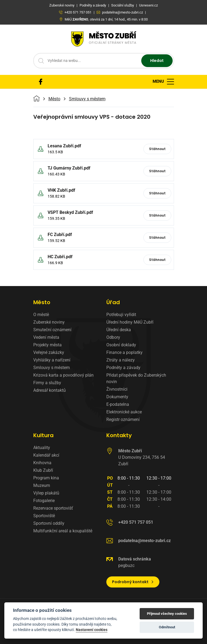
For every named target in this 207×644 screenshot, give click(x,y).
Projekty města (47, 345)
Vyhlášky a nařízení (52, 360)
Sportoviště (44, 516)
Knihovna (42, 463)
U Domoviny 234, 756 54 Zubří (142, 457)
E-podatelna (118, 404)
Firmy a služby (47, 383)
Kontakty (119, 435)
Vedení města (46, 337)
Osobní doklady (121, 345)
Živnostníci (117, 389)
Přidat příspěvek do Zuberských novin (136, 378)
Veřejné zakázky (49, 352)
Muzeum (42, 485)
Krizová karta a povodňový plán (63, 375)
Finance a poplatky (124, 352)
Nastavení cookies (92, 630)
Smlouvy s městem (87, 99)
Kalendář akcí (46, 455)
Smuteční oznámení (52, 330)
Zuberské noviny (49, 322)
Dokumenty (117, 397)
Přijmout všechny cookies (167, 614)
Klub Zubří (43, 470)
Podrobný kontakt (133, 582)
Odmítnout (167, 627)
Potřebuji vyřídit (121, 315)
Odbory (113, 337)
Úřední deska (119, 330)
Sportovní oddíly (49, 523)
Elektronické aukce (124, 412)
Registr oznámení (123, 419)
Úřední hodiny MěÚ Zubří (130, 322)
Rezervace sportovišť (53, 508)
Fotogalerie (44, 501)
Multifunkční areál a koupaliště (63, 531)
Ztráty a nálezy (121, 360)
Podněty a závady (123, 368)
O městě (41, 315)
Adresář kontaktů (50, 390)
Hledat (157, 61)
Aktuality (42, 448)
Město (54, 99)
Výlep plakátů (46, 493)
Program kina (46, 478)
